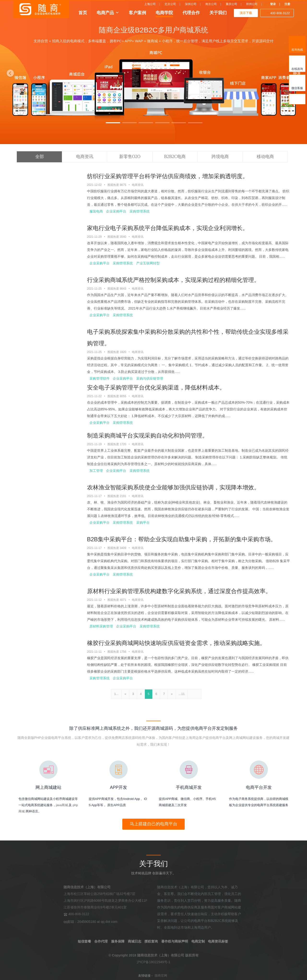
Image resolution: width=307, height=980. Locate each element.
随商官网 (161, 976)
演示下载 (246, 13)
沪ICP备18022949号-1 (153, 962)
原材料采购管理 (101, 626)
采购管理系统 (140, 211)
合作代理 (101, 941)
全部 (40, 157)
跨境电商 (220, 157)
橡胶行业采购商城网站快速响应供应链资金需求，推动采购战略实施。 (176, 643)
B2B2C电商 (175, 157)
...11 (182, 694)
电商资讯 (85, 157)
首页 (83, 12)
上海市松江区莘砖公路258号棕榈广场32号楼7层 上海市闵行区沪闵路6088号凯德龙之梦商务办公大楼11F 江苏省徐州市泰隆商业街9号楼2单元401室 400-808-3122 (105, 901)
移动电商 (265, 157)
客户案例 (137, 12)
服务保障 (118, 941)
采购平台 (143, 523)
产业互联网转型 (148, 263)
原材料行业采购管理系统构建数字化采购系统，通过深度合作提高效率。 (179, 591)
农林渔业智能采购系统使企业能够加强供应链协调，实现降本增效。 (173, 487)
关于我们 (218, 12)
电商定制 (198, 941)
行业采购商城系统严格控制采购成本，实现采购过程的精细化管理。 (173, 280)
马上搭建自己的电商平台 (153, 824)
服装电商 (96, 211)
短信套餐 (84, 941)
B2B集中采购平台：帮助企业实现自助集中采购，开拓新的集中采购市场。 (182, 539)
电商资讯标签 (218, 941)
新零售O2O (130, 157)
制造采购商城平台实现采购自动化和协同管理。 (148, 435)
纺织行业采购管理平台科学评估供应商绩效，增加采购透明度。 (168, 176)
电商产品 (105, 12)
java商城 (62, 805)
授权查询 (151, 941)
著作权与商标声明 (175, 941)
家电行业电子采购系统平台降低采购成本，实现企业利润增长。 (168, 228)
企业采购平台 (116, 211)
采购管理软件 (100, 378)
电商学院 (164, 12)
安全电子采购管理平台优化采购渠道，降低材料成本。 (156, 387)
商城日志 (135, 941)
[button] (9, 72)
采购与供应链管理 (150, 378)
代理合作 (191, 12)
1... (116, 694)
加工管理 (96, 471)
